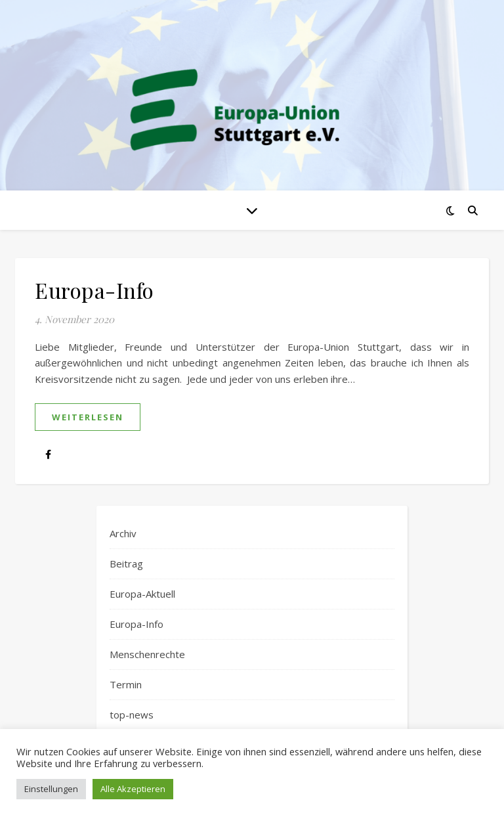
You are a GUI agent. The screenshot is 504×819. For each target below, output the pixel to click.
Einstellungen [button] (51, 789)
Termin (126, 684)
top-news (132, 715)
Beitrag (126, 564)
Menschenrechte (147, 654)
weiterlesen (88, 417)
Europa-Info (94, 290)
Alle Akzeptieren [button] (133, 789)
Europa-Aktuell (142, 594)
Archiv (123, 533)
